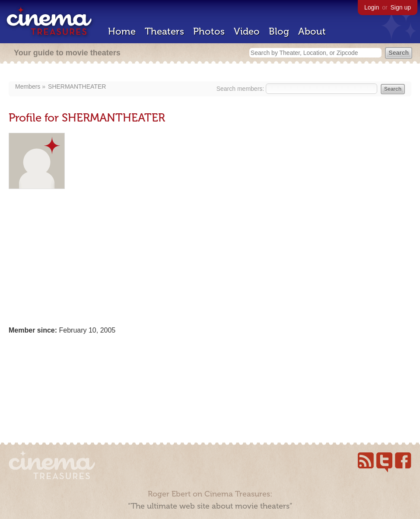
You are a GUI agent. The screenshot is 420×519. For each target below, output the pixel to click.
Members (28, 86)
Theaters (164, 31)
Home (122, 31)
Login (372, 7)
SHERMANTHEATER (77, 86)
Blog (279, 31)
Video (247, 31)
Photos (209, 31)
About (312, 31)
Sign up (401, 7)
